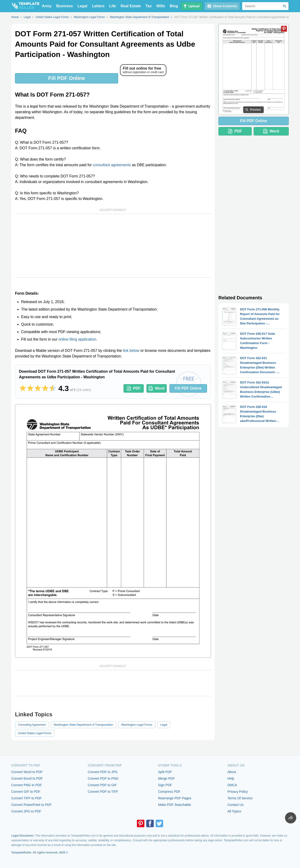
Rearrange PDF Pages (175, 798)
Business (65, 6)
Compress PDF (169, 792)
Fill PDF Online (67, 78)
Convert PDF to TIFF (103, 792)
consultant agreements (112, 165)
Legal (82, 6)
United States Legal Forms (35, 733)
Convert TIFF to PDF (26, 798)
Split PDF (165, 772)
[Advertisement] (113, 246)
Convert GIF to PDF (26, 792)
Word (157, 388)
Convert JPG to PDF (26, 811)
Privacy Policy (238, 792)
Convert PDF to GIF (102, 785)
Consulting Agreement (32, 725)
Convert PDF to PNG (103, 778)
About (232, 772)
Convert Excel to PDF (27, 778)
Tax (149, 6)
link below (131, 351)
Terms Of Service (240, 798)
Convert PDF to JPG (103, 772)
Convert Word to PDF (27, 772)
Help (231, 778)
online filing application (77, 339)
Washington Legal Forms (137, 725)
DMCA (232, 785)
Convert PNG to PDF (27, 785)
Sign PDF (165, 785)
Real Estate (131, 6)
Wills (161, 6)
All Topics (234, 811)
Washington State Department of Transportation (83, 725)
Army (47, 6)
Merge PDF (166, 778)
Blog (174, 6)
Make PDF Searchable (174, 805)
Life (112, 6)
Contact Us (235, 805)
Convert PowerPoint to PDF (31, 805)
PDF (134, 388)
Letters (98, 6)
